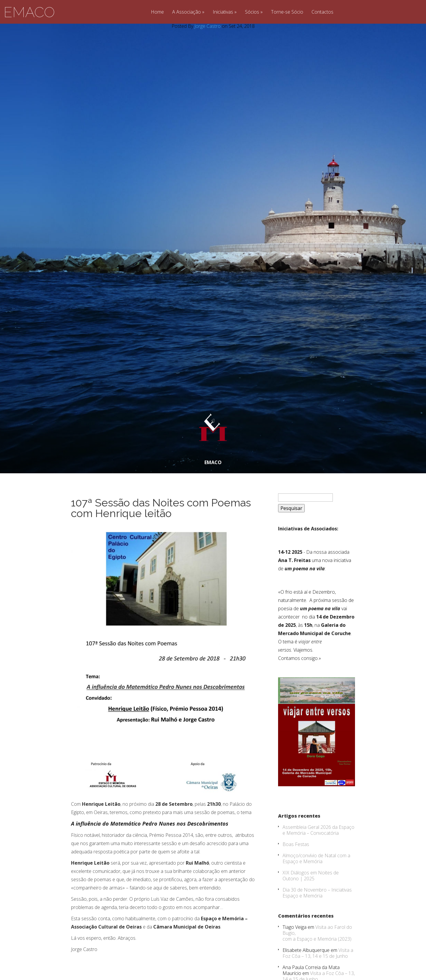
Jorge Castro (208, 26)
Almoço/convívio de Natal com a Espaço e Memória (316, 858)
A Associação (187, 12)
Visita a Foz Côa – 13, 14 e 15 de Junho (318, 953)
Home (157, 12)
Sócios (252, 12)
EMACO (29, 12)
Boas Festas (296, 844)
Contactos (322, 12)
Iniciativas (223, 12)
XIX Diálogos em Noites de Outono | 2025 (311, 876)
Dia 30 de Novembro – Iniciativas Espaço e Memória (317, 893)
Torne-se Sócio (287, 12)
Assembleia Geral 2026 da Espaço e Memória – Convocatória (318, 830)
